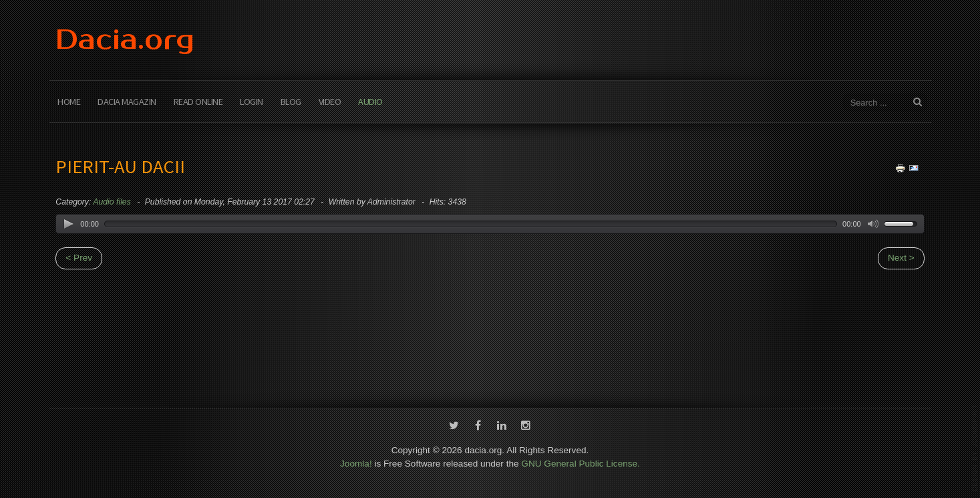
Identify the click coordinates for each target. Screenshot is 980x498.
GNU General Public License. (581, 463)
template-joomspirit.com (975, 448)
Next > (901, 258)
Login (252, 102)
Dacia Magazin (127, 102)
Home (69, 102)
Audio (370, 102)
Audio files (112, 202)
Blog (291, 102)
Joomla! (356, 463)
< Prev (79, 258)
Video (330, 102)
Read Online (198, 102)
